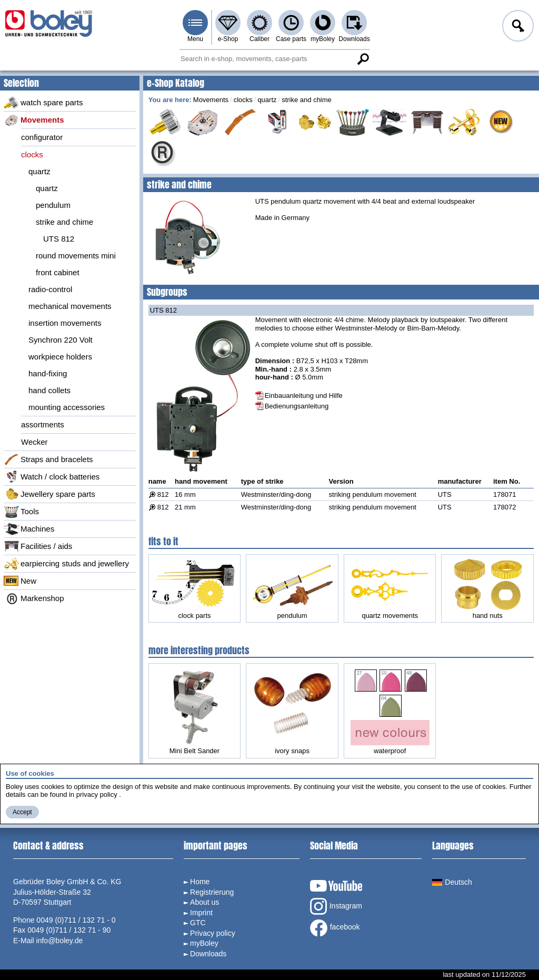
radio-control (50, 289)
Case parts (291, 39)
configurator (42, 137)
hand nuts (487, 588)
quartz (39, 171)
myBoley (323, 39)
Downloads (354, 39)
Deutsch (452, 882)
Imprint (201, 913)
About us (204, 902)
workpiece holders (60, 357)
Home (200, 882)
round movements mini (76, 256)
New (20, 581)
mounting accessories (67, 407)
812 (163, 494)
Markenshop (34, 598)
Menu (195, 39)
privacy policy (97, 794)
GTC (198, 923)
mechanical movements (70, 306)
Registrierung (212, 892)
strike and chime (64, 222)
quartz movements (390, 588)
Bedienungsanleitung (297, 406)
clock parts (194, 590)
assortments (43, 424)
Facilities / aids (38, 546)
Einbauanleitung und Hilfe (304, 396)
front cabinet (58, 272)
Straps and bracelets (48, 459)
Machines (29, 529)
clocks (32, 154)
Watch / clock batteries (52, 477)
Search (363, 59)
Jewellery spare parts (49, 494)
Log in (517, 27)
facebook (335, 928)
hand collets (49, 390)
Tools (21, 512)
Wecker (34, 442)
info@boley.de (60, 941)
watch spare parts (43, 103)
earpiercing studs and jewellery (66, 564)
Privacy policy (213, 933)
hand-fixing (48, 373)
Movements (34, 120)
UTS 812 (59, 239)
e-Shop (228, 39)
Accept (22, 812)
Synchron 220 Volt (61, 340)
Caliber (259, 39)
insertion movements (65, 323)
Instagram (336, 906)
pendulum (53, 205)
